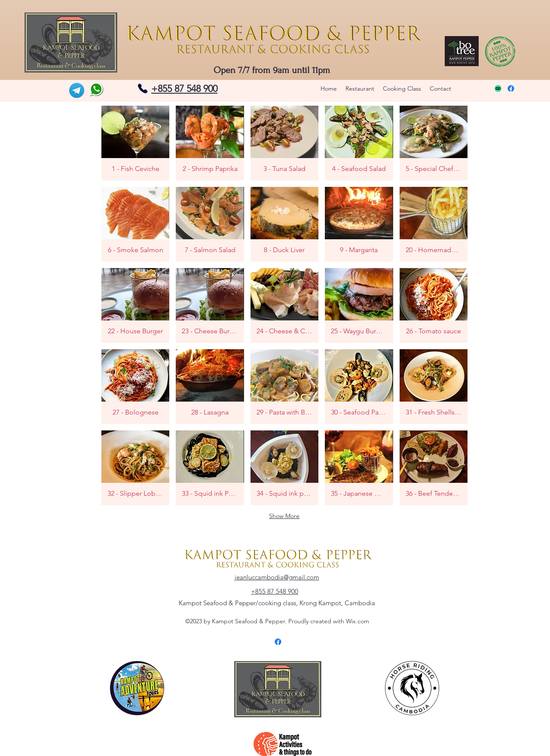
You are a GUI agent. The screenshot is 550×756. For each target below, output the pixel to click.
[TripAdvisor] (498, 88)
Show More (284, 516)
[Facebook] (511, 88)
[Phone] (143, 88)
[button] (135, 143)
